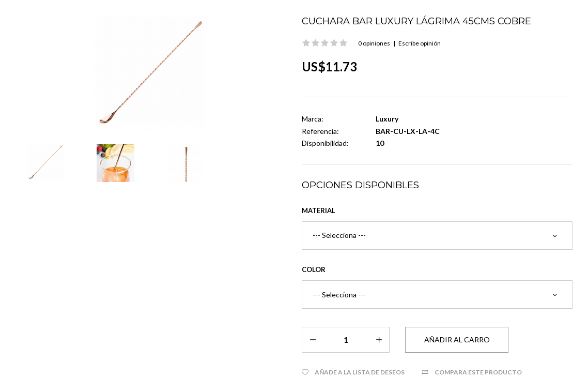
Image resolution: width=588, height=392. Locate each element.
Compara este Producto (478, 372)
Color (314, 269)
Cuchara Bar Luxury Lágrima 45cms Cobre (416, 21)
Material (319, 210)
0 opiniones (374, 43)
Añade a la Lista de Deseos (360, 372)
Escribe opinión (420, 43)
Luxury (387, 119)
